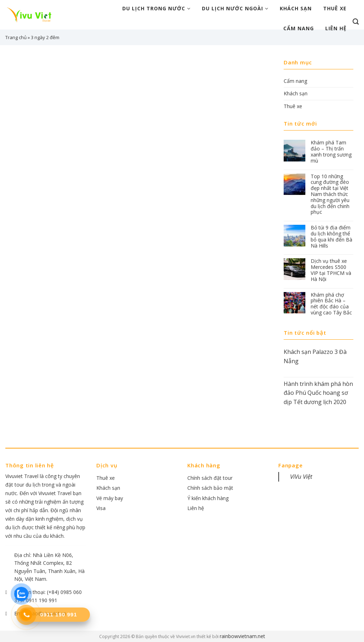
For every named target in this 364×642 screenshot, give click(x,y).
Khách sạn (296, 8)
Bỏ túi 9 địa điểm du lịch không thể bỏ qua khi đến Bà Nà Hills (331, 237)
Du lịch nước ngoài (235, 8)
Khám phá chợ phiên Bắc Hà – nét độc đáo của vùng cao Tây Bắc (331, 304)
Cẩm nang (299, 28)
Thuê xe (335, 8)
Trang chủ (16, 37)
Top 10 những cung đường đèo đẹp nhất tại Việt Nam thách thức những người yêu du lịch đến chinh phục (330, 195)
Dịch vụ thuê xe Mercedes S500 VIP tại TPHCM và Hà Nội (331, 270)
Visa (101, 508)
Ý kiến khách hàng (208, 498)
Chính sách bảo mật (210, 488)
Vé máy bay (110, 498)
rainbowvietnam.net (242, 636)
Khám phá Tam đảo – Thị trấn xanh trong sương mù (331, 152)
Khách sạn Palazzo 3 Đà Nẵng (315, 356)
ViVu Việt (301, 476)
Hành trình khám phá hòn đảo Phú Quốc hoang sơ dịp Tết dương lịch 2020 (318, 393)
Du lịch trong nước (156, 8)
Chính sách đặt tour (210, 478)
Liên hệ (336, 28)
